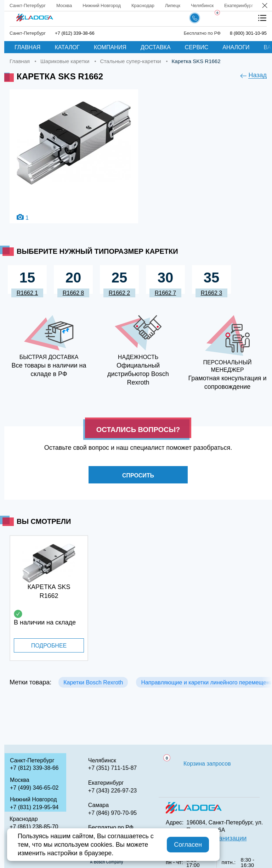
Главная (27, 47)
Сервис (197, 47)
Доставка (156, 47)
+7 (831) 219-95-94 (34, 807)
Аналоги (236, 47)
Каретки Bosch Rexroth (93, 682)
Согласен (188, 845)
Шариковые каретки (65, 61)
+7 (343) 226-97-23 (112, 791)
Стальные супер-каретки (131, 61)
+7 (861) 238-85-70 (34, 827)
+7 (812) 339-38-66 (75, 33)
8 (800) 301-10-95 (248, 33)
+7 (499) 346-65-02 (34, 788)
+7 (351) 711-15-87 (112, 768)
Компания (110, 47)
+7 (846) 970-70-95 (112, 813)
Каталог (67, 47)
